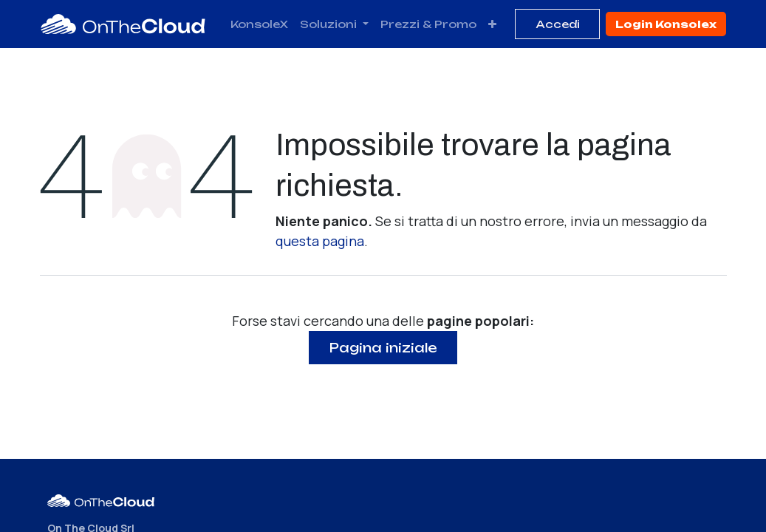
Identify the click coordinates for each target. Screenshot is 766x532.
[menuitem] (259, 24)
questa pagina (320, 241)
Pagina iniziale (383, 348)
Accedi (558, 24)
